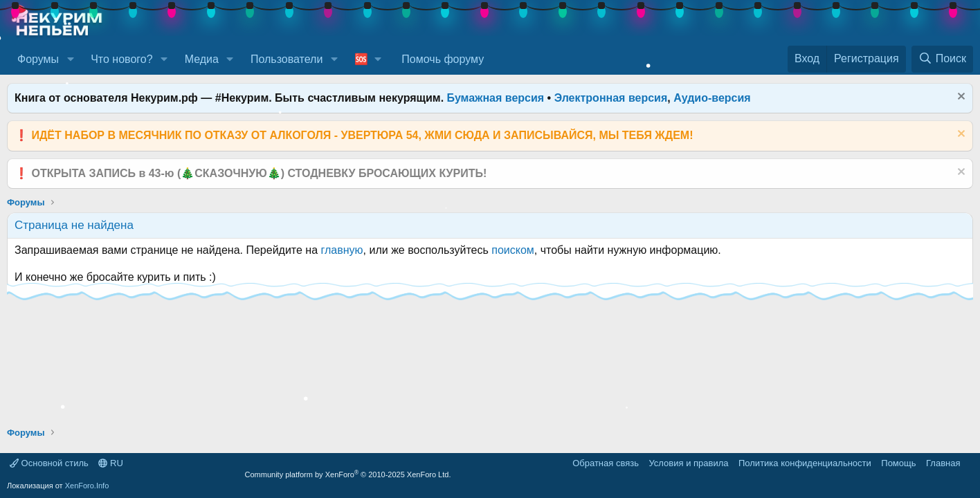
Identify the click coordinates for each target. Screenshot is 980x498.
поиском (513, 250)
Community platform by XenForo (348, 474)
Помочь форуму (443, 59)
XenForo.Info (87, 486)
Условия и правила (688, 463)
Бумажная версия (496, 98)
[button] (70, 59)
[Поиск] (942, 59)
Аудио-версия (712, 98)
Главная (943, 463)
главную (342, 250)
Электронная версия (611, 98)
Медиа (202, 59)
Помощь (898, 463)
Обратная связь (606, 463)
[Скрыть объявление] (960, 98)
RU (110, 463)
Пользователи (287, 59)
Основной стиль (49, 463)
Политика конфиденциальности (805, 463)
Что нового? (121, 59)
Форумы (38, 59)
